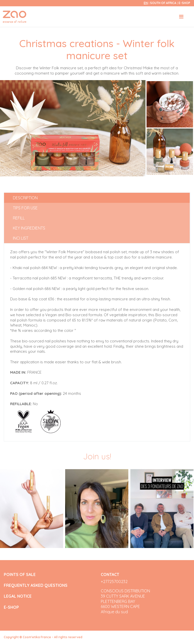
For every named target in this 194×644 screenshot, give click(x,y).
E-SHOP (184, 3)
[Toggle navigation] (181, 17)
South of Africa (164, 3)
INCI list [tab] (21, 238)
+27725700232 (114, 582)
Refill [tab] (19, 218)
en (146, 3)
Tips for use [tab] (25, 208)
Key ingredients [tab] (29, 228)
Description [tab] (25, 198)
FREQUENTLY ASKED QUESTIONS (36, 585)
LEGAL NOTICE (18, 596)
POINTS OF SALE (20, 575)
